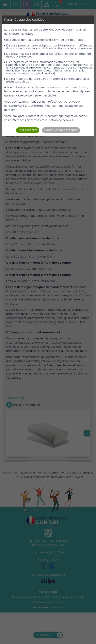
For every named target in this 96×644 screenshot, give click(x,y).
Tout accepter (28, 130)
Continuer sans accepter (61, 130)
